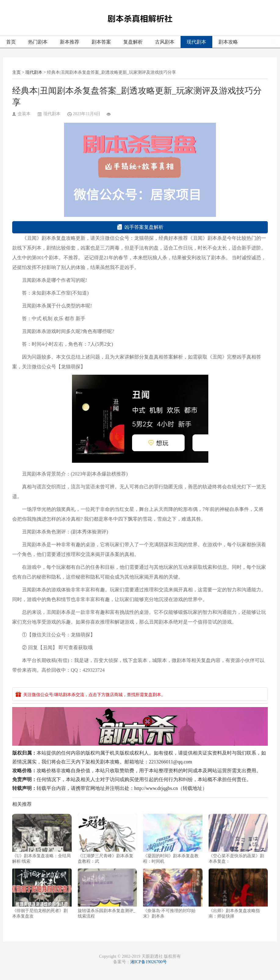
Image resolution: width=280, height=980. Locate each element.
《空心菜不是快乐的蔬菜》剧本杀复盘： (238, 839)
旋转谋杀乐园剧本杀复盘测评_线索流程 (108, 893)
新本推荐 (70, 42)
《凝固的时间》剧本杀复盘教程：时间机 (173, 839)
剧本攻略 (228, 42)
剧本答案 (101, 42)
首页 (11, 42)
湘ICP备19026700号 (149, 962)
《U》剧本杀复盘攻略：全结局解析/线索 (42, 839)
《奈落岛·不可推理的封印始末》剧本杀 (173, 893)
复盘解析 (133, 42)
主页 (16, 72)
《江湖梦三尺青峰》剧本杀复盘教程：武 (108, 839)
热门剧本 (38, 42)
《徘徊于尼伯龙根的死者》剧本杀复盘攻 (42, 893)
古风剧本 (165, 42)
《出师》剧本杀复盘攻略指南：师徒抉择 (238, 893)
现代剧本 (196, 42)
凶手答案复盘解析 (140, 227)
